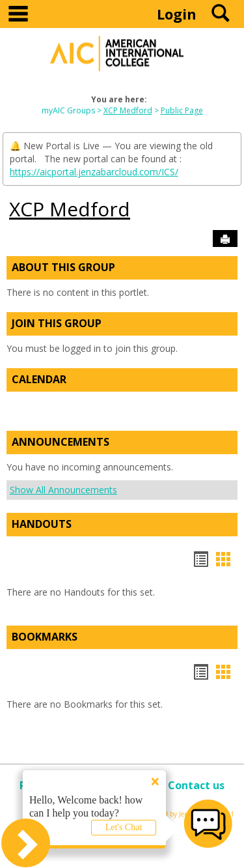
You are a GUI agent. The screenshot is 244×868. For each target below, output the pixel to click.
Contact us (196, 785)
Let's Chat (124, 827)
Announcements (61, 442)
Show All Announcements (63, 490)
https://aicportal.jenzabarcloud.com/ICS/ (94, 172)
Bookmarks (45, 637)
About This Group (63, 267)
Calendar (39, 379)
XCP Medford (128, 110)
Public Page (182, 110)
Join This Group (57, 323)
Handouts (42, 524)
